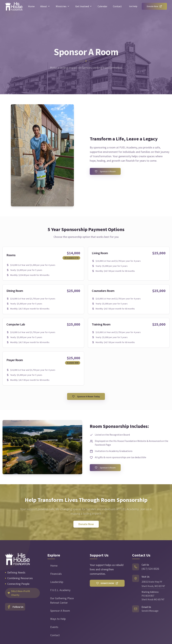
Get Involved (84, 6)
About (45, 6)
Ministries (63, 6)
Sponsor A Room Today (86, 396)
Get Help (133, 6)
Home (31, 6)
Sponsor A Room (105, 171)
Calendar (102, 6)
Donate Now (154, 6)
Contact (117, 6)
